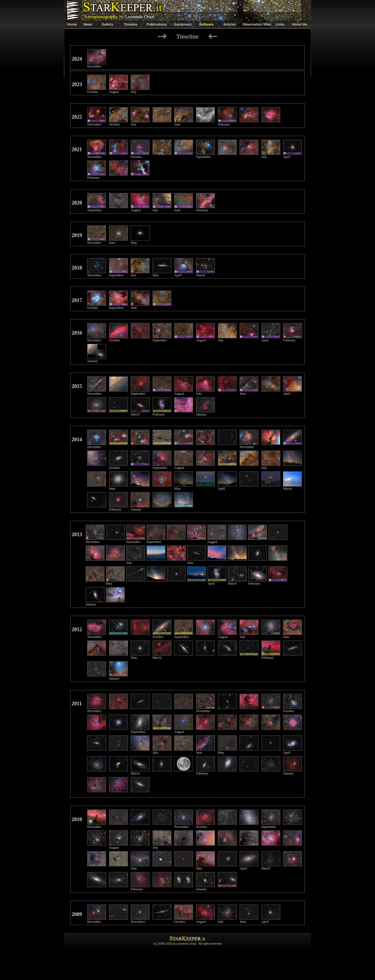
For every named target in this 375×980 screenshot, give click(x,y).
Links (280, 24)
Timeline (131, 24)
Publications (157, 24)
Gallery (107, 24)
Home (72, 24)
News (88, 24)
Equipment (183, 24)
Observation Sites (257, 24)
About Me (299, 24)
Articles (230, 24)
